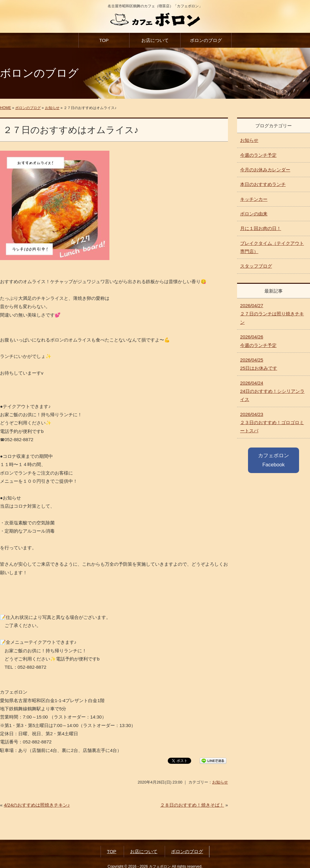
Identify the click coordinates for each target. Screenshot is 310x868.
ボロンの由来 (254, 214)
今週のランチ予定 (258, 155)
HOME (5, 108)
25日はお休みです (259, 364)
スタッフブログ (256, 266)
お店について (155, 40)
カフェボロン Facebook (274, 460)
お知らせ (52, 108)
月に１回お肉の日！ (261, 228)
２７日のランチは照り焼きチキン (272, 314)
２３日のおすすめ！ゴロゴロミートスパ (272, 423)
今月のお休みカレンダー (265, 170)
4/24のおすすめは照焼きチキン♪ (37, 805)
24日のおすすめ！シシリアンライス (272, 391)
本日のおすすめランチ (263, 184)
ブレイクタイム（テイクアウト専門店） (272, 247)
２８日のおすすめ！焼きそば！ (192, 805)
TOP (104, 40)
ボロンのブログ (206, 40)
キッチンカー (254, 199)
